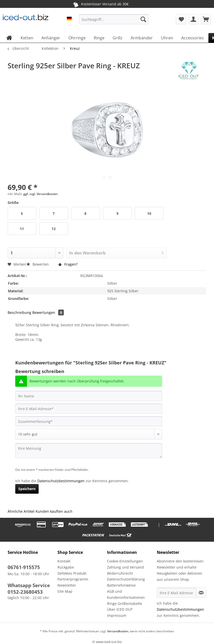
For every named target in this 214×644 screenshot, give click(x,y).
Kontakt (64, 561)
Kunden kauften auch (54, 511)
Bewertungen (48, 312)
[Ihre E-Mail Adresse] (177, 593)
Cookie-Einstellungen (125, 561)
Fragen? (68, 264)
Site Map (65, 591)
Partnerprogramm (73, 579)
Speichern (27, 489)
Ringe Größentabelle (125, 603)
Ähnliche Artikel (21, 511)
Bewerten (38, 264)
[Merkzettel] (181, 19)
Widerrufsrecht (120, 573)
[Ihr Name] (89, 396)
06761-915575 (24, 567)
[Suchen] (143, 19)
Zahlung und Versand (125, 567)
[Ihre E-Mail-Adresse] (89, 409)
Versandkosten (117, 631)
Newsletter (67, 585)
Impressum (117, 615)
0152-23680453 (25, 592)
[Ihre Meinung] (89, 451)
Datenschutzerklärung (126, 579)
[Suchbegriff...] (114, 19)
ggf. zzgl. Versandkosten (41, 194)
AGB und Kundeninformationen (126, 594)
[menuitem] (114, 22)
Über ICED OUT (120, 609)
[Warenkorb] (206, 19)
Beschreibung (19, 312)
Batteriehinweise (121, 585)
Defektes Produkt (72, 573)
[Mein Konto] (193, 19)
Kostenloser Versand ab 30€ (101, 4)
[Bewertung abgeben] (89, 434)
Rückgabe (66, 567)
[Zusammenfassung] (89, 421)
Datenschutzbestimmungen (61, 481)
